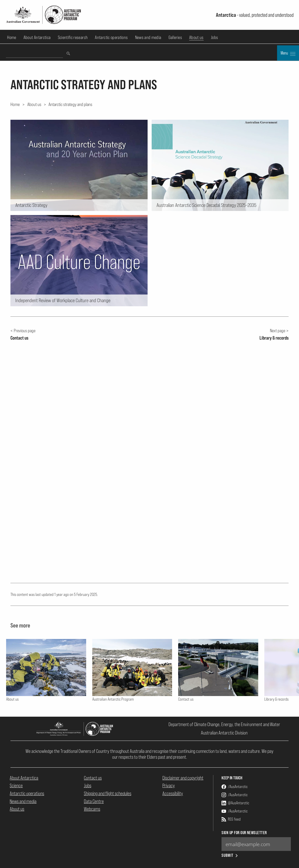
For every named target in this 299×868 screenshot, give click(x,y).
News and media (148, 37)
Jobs (214, 37)
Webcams (92, 809)
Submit (230, 855)
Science (16, 785)
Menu (288, 54)
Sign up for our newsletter (244, 833)
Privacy (169, 785)
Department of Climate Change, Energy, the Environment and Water (224, 724)
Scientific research (73, 37)
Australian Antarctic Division (224, 733)
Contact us (93, 778)
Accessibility (173, 793)
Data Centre (94, 801)
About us (196, 37)
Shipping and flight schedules (108, 793)
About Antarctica (37, 37)
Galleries (175, 37)
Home (12, 37)
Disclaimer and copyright (183, 778)
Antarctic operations (111, 37)
